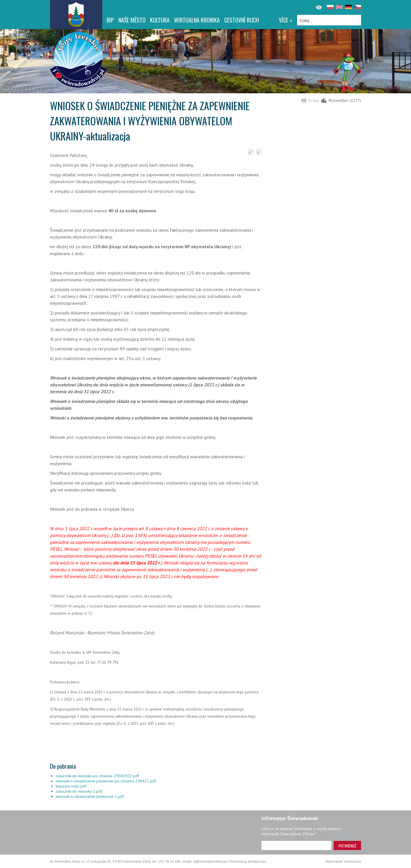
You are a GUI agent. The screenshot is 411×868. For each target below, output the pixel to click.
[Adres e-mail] (296, 845)
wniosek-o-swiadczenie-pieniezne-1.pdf (90, 796)
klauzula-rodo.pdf (71, 786)
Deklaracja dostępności (248, 861)
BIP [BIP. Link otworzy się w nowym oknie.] (110, 20)
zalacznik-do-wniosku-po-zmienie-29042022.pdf (97, 776)
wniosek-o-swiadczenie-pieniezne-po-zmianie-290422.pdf (106, 781)
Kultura (160, 20)
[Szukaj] (329, 20)
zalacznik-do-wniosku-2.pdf (79, 791)
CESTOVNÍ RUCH (242, 20)
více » (286, 20)
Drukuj (314, 100)
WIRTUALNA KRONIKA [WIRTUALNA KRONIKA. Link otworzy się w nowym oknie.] (197, 20)
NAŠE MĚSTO (132, 20)
